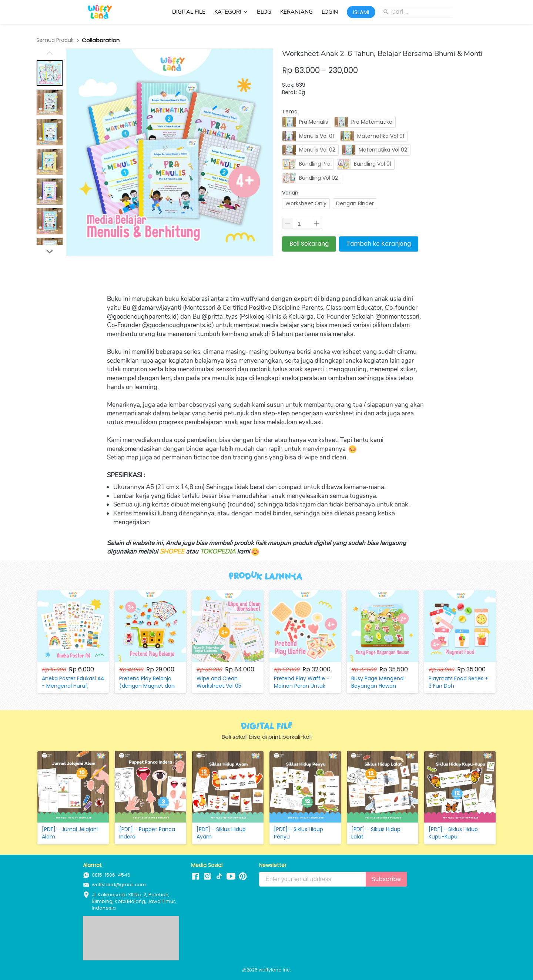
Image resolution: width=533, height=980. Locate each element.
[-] (195, 877)
